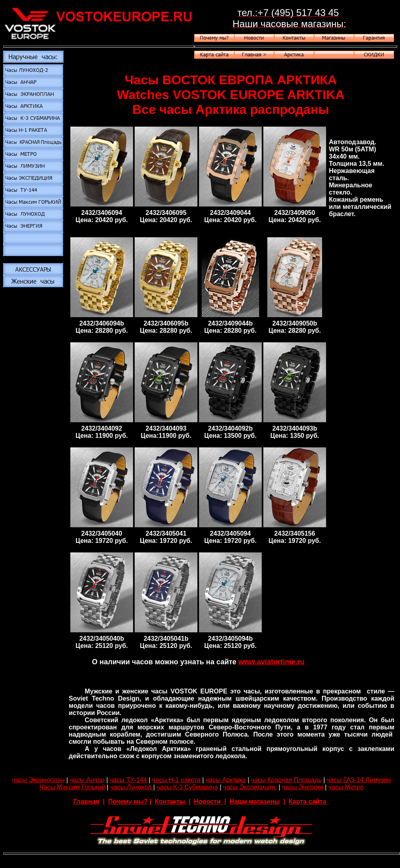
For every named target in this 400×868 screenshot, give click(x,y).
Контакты (171, 801)
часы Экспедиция (250, 787)
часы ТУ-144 (128, 780)
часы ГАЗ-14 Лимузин (359, 780)
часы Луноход (132, 787)
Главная (86, 801)
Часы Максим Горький (72, 787)
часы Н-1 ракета (176, 780)
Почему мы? (128, 801)
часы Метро (346, 787)
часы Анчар (87, 780)
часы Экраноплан (39, 780)
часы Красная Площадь (286, 780)
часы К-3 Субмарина (187, 787)
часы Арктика (226, 780)
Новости (208, 801)
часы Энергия (303, 787)
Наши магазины (255, 801)
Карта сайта (308, 801)
